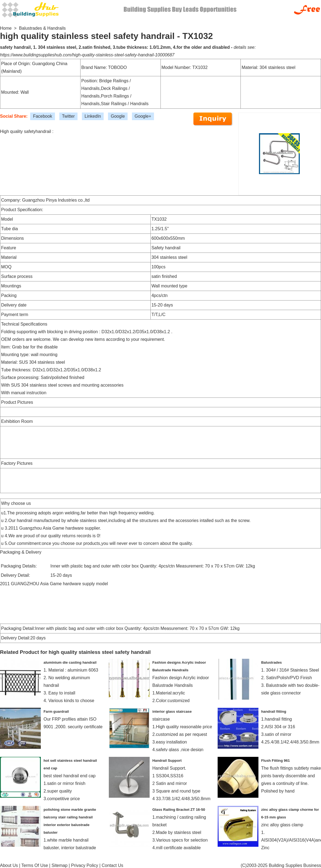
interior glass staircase (172, 711)
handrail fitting (274, 711)
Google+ (143, 116)
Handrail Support (167, 761)
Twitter (68, 116)
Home (6, 28)
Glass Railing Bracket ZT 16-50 (179, 810)
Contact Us (112, 865)
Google (118, 116)
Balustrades (271, 662)
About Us (9, 865)
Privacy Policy (85, 865)
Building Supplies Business (295, 865)
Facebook (42, 116)
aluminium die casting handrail (70, 662)
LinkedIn (93, 116)
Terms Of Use (35, 865)
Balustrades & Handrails (42, 28)
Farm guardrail (56, 711)
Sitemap (59, 865)
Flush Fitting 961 (275, 761)
